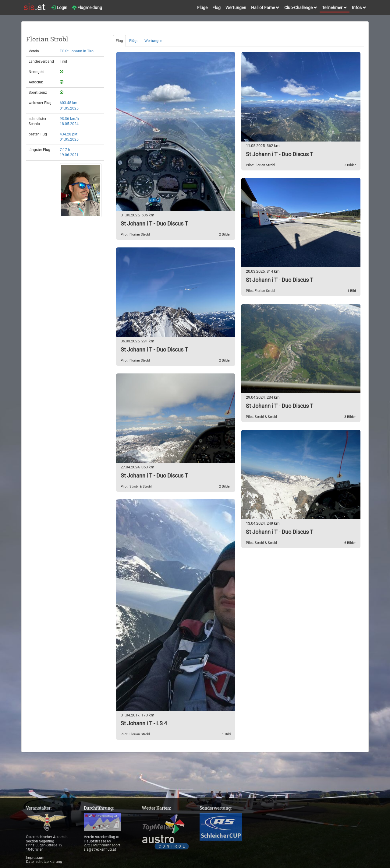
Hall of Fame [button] (265, 8)
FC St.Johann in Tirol (77, 51)
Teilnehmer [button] (335, 8)
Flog (216, 8)
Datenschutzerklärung (44, 862)
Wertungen (236, 8)
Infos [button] (359, 8)
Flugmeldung (87, 8)
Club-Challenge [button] (301, 8)
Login (59, 8)
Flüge (202, 8)
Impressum (35, 858)
